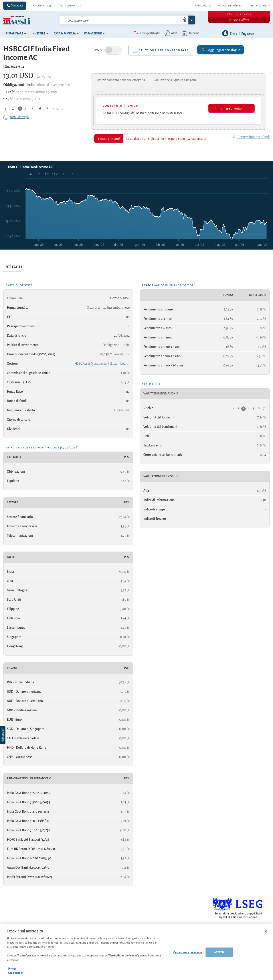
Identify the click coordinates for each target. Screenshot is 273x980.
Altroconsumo (203, 6)
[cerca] (119, 20)
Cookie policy (16, 973)
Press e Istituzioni (260, 6)
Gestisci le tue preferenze (188, 952)
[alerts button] (171, 33)
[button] (3, 735)
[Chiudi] (266, 932)
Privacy (12, 968)
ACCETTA (220, 952)
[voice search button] (183, 20)
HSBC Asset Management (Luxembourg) (102, 364)
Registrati (248, 33)
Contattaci (17, 6)
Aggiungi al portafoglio (221, 50)
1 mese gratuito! (232, 108)
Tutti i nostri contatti (70, 6)
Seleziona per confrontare (164, 50)
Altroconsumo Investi (231, 6)
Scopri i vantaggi (42, 6)
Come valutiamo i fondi (251, 137)
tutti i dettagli (16, 117)
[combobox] (127, 20)
